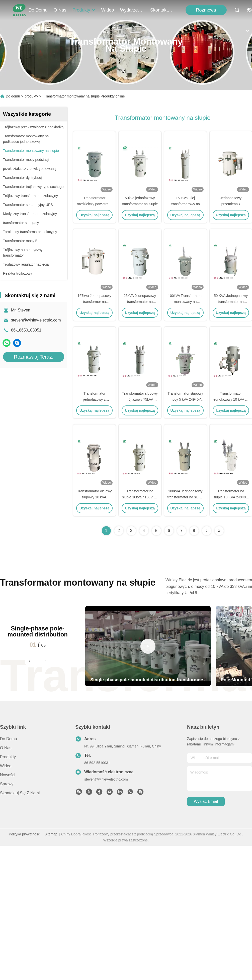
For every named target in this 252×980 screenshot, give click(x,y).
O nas (60, 10)
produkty (84, 10)
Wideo (108, 10)
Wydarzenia (132, 10)
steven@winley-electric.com (36, 320)
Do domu (38, 10)
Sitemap (51, 834)
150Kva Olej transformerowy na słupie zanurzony (185, 204)
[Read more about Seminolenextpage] (207, 531)
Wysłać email (206, 801)
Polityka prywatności (25, 834)
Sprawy (7, 784)
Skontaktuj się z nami (162, 10)
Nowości (8, 775)
